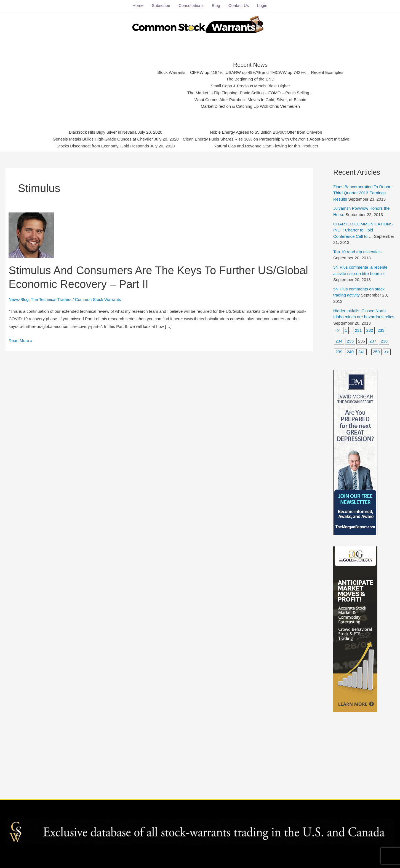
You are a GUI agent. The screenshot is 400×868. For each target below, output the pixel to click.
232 (370, 330)
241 (362, 352)
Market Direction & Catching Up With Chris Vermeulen (250, 106)
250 (376, 352)
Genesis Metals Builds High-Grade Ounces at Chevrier (103, 139)
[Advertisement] (107, 84)
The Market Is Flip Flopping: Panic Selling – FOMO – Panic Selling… (250, 93)
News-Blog (19, 299)
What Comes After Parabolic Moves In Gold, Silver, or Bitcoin (250, 100)
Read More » (21, 340)
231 (358, 330)
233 (381, 330)
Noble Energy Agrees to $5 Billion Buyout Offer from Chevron (266, 132)
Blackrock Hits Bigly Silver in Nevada (103, 132)
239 (339, 352)
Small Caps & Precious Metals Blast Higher (250, 86)
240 (350, 352)
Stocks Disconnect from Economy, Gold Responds (103, 146)
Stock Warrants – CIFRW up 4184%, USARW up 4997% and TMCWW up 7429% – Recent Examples (250, 72)
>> (387, 352)
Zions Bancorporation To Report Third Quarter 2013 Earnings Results (362, 193)
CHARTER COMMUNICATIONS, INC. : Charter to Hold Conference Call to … (363, 230)
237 (373, 341)
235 (350, 341)
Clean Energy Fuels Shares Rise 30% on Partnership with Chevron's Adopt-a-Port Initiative (266, 139)
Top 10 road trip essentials (357, 252)
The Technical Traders (51, 299)
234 (339, 341)
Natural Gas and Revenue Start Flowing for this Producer (266, 146)
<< (338, 330)
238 (384, 341)
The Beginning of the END (250, 79)
